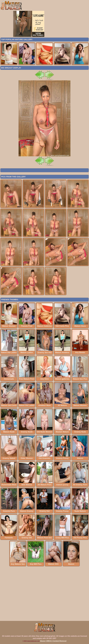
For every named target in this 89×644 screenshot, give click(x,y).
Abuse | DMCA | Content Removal (53, 641)
